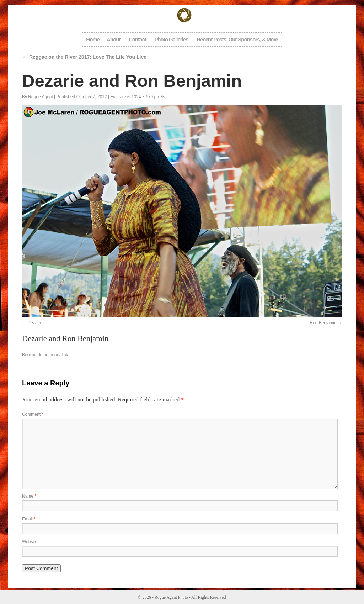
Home (93, 39)
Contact (137, 39)
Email (29, 519)
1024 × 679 (142, 97)
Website (30, 542)
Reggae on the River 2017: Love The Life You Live (84, 57)
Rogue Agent (40, 97)
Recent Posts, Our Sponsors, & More (237, 39)
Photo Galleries (171, 39)
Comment (33, 414)
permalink (59, 355)
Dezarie (35, 323)
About (113, 39)
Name (29, 496)
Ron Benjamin (323, 323)
